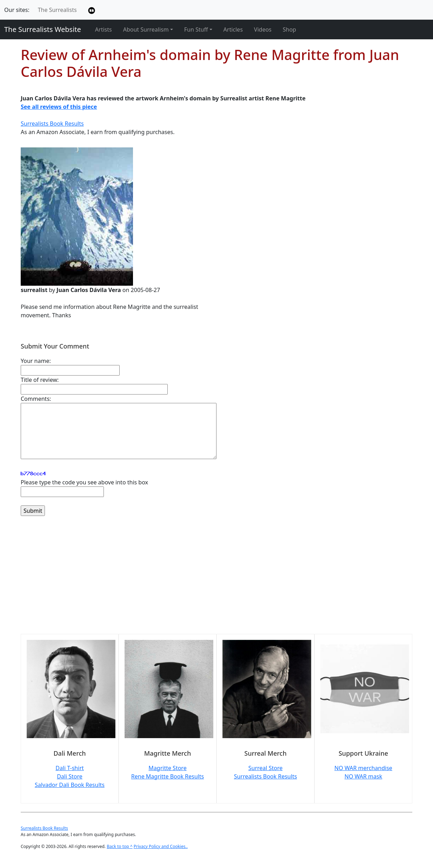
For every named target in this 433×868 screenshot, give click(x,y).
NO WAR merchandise (363, 768)
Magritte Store (167, 768)
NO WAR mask (364, 776)
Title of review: (40, 380)
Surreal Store (265, 768)
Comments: (36, 399)
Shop (289, 29)
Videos (263, 29)
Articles (233, 29)
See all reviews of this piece (59, 107)
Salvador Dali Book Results (70, 785)
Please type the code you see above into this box (84, 482)
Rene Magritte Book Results (168, 776)
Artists (104, 29)
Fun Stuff (196, 29)
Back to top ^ (120, 846)
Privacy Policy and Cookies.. (161, 846)
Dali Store (70, 776)
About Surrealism (146, 29)
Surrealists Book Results (52, 124)
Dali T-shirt (70, 768)
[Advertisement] (216, 579)
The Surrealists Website (43, 29)
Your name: (36, 361)
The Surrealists (57, 10)
